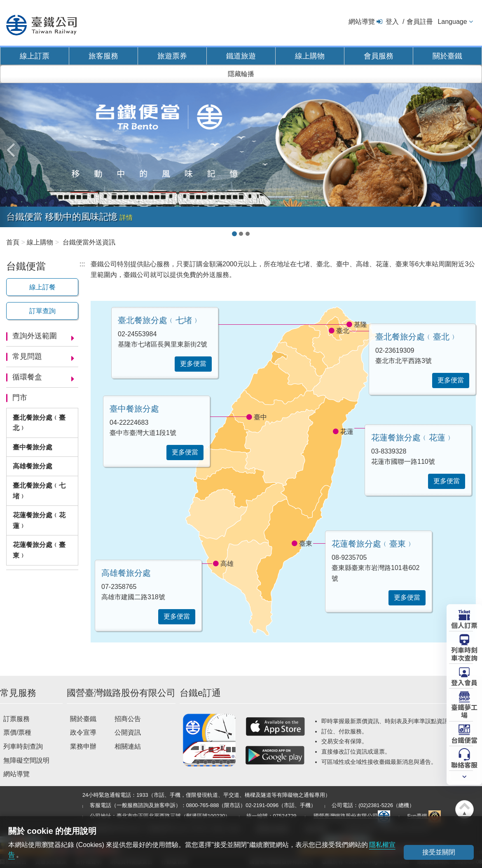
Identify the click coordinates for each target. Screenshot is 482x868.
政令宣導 (83, 732)
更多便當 (451, 380)
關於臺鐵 (447, 56)
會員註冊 (420, 22)
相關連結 (128, 746)
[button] (12, 146)
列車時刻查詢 (23, 746)
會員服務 (379, 56)
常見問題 (27, 356)
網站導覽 (362, 22)
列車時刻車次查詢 (464, 653)
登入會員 (464, 682)
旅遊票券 (172, 56)
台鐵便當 (464, 740)
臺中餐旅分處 (33, 447)
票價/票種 (17, 732)
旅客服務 (103, 56)
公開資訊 (128, 732)
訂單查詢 (42, 311)
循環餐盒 (27, 377)
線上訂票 (35, 56)
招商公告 (128, 719)
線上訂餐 (42, 287)
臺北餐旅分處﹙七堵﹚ (39, 491)
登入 (392, 22)
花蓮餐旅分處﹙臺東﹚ (39, 550)
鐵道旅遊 (241, 56)
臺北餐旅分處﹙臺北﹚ (39, 423)
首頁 (13, 242)
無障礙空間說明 (26, 760)
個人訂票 (464, 625)
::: (82, 264)
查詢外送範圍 (35, 336)
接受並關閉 (439, 852)
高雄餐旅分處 (33, 466)
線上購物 (310, 56)
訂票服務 (16, 719)
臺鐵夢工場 (464, 711)
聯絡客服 (464, 764)
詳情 (126, 218)
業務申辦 (83, 746)
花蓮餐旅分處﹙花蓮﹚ (39, 520)
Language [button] (452, 22)
